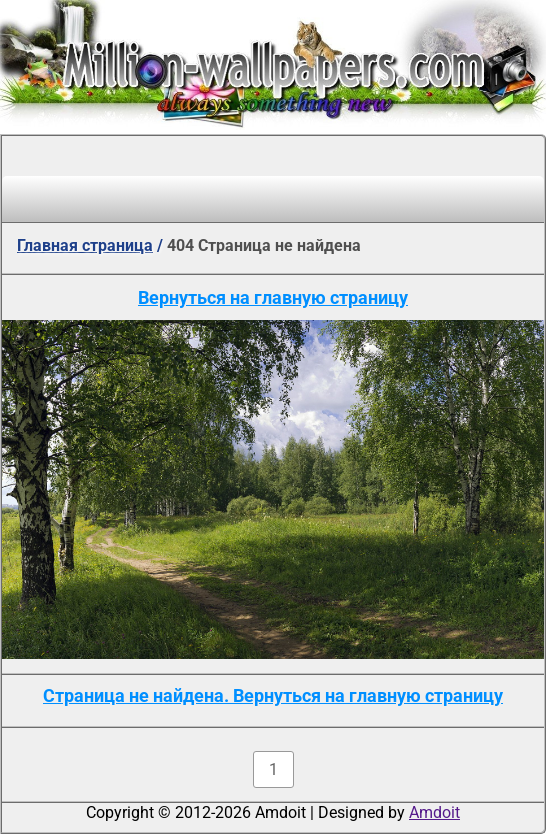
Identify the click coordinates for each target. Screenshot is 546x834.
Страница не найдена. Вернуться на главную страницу (273, 695)
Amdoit (434, 812)
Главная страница (85, 245)
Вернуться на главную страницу (273, 297)
